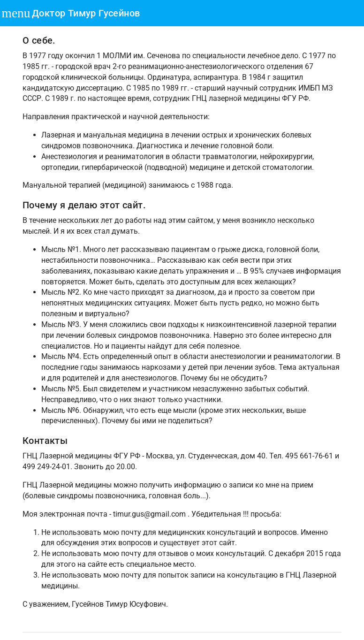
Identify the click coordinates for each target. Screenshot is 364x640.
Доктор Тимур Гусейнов (86, 13)
